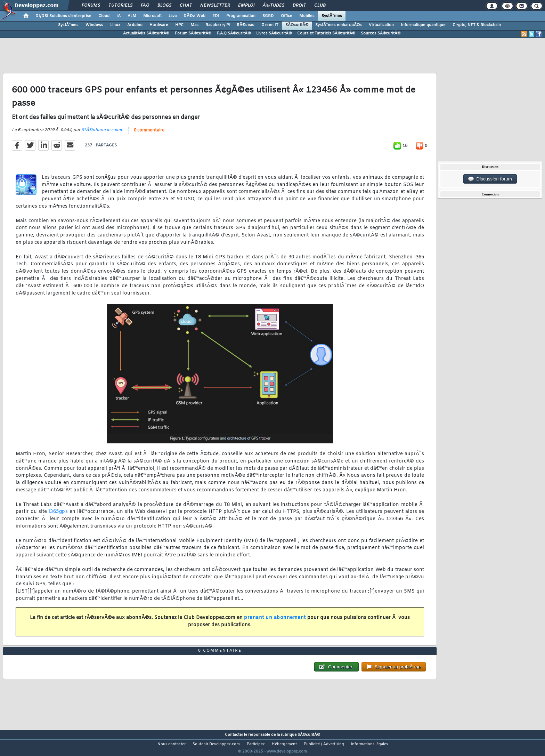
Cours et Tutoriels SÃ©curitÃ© (326, 33)
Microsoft (152, 16)
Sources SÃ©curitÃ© (381, 33)
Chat (186, 6)
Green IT (270, 25)
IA (119, 16)
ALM (132, 16)
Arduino (135, 25)
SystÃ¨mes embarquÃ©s (339, 25)
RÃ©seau (246, 25)
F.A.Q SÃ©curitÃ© (234, 33)
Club (320, 6)
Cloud (104, 16)
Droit (299, 6)
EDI (216, 16)
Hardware (159, 25)
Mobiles (307, 16)
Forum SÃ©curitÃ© (193, 33)
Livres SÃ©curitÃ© (274, 33)
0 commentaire (149, 135)
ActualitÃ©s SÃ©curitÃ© (146, 33)
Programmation (241, 16)
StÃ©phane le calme (102, 135)
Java (173, 16)
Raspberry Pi (218, 25)
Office (287, 16)
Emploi (246, 6)
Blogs (164, 6)
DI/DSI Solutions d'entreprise (63, 16)
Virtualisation (381, 25)
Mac (194, 25)
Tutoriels (120, 6)
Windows (94, 25)
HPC (179, 25)
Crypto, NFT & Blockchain (477, 25)
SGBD (268, 16)
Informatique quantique (423, 25)
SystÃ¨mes (332, 16)
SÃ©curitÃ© (297, 25)
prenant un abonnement (275, 622)
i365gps (58, 516)
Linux (115, 25)
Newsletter (215, 6)
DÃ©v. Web (194, 16)
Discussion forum (490, 179)
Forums (91, 6)
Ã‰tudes (274, 6)
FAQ (145, 6)
